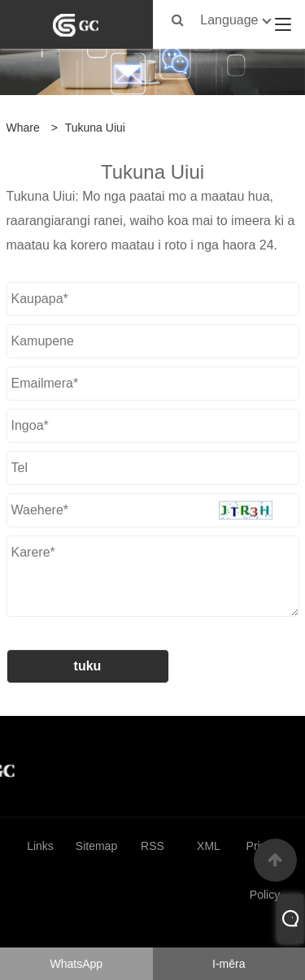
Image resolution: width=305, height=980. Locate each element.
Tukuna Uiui (95, 128)
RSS (152, 846)
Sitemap (96, 846)
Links (40, 846)
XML (209, 846)
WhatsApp (76, 964)
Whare (23, 128)
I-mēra (229, 964)
